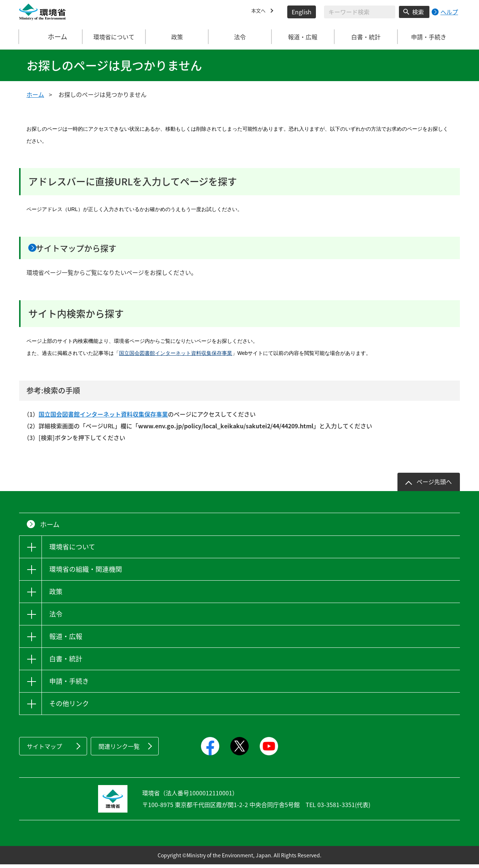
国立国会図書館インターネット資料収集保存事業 (176, 357)
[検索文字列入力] (360, 12)
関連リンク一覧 (119, 750)
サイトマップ (44, 750)
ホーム (51, 37)
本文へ (260, 12)
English (302, 12)
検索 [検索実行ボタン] (418, 12)
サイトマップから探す (91, 250)
